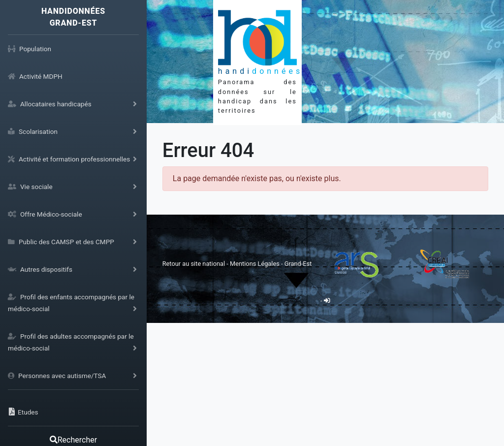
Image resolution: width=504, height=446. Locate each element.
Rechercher (73, 440)
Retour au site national (194, 264)
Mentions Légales (255, 264)
